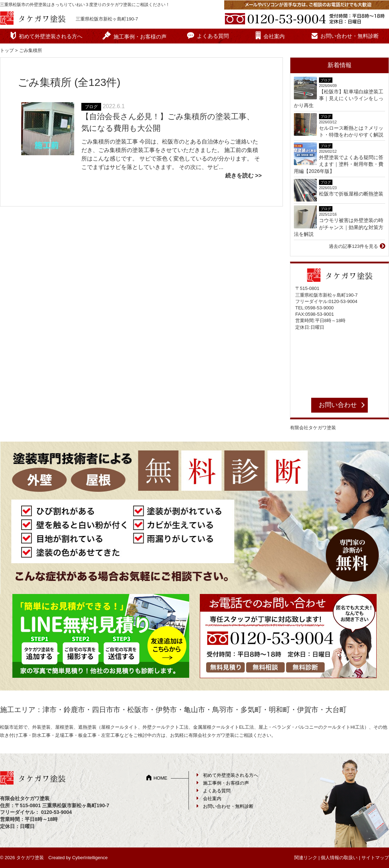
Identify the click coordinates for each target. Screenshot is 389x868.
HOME (160, 778)
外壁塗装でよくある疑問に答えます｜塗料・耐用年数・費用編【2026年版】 (339, 164)
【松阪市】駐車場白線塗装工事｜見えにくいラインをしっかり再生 (339, 98)
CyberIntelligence (90, 858)
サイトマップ (375, 858)
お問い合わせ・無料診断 (350, 36)
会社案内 (274, 36)
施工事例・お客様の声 (140, 37)
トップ (7, 50)
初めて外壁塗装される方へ (51, 36)
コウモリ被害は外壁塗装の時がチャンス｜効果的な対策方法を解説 (339, 227)
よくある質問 (213, 36)
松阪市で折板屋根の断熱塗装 (351, 194)
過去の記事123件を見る (353, 246)
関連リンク (306, 858)
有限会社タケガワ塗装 (313, 428)
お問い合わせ (338, 405)
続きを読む (239, 176)
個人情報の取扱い (339, 858)
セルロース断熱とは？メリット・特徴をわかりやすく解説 (351, 132)
